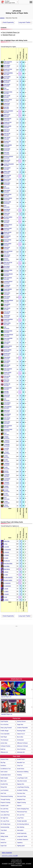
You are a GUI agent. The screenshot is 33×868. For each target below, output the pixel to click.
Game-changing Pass (23, 809)
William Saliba (7, 172)
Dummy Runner (21, 721)
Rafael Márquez (8, 119)
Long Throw (20, 818)
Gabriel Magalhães (8, 74)
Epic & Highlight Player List (11, 32)
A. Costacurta (7, 286)
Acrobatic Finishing (22, 790)
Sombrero (3, 766)
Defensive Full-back (22, 746)
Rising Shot (4, 787)
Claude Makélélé (8, 146)
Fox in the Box (5, 725)
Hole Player (4, 737)
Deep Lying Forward (6, 728)
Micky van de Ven (8, 263)
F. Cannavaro (7, 479)
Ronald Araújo (7, 81)
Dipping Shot (21, 784)
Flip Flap (3, 763)
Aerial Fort (3, 843)
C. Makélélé (7, 445)
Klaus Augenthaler (8, 339)
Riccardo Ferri (7, 142)
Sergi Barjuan (7, 210)
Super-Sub (4, 846)
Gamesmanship (5, 827)
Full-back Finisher (5, 746)
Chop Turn (20, 766)
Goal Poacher (4, 721)
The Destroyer (5, 740)
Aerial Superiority (8, 22)
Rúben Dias (7, 381)
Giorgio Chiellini (8, 244)
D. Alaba (6, 575)
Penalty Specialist (22, 821)
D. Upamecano (7, 586)
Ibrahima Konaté (8, 229)
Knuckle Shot (4, 784)
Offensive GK (4, 752)
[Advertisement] (17, 7)
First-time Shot (21, 793)
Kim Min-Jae (7, 561)
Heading (19, 775)
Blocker (3, 833)
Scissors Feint (4, 759)
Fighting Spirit (21, 846)
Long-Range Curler (22, 778)
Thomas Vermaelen (8, 111)
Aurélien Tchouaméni (9, 165)
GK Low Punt (21, 815)
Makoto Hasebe (8, 127)
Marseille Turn (21, 763)
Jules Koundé (7, 85)
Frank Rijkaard (7, 415)
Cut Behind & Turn (6, 769)
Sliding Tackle (4, 836)
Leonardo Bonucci (8, 282)
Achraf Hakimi (7, 77)
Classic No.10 (21, 734)
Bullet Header (4, 778)
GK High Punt (4, 818)
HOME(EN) (2, 18)
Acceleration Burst (6, 775)
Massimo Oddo (7, 202)
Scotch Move (21, 769)
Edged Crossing (21, 802)
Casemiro (6, 472)
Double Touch (21, 759)
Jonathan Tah (7, 385)
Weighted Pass (21, 799)
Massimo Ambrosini (8, 157)
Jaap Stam (6, 108)
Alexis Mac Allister (8, 563)
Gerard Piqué (7, 149)
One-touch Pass (21, 796)
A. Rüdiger (6, 555)
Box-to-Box (20, 737)
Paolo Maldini (7, 66)
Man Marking (21, 827)
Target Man (20, 725)
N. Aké (5, 597)
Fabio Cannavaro (8, 62)
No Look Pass (4, 809)
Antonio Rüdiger (8, 350)
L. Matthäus (7, 441)
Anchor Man (4, 743)
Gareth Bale (7, 221)
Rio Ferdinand (7, 237)
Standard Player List (9, 35)
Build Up (3, 749)
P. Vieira (6, 456)
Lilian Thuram (7, 138)
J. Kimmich (7, 483)
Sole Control (4, 772)
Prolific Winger (5, 731)
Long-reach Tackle (24, 22)
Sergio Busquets (8, 388)
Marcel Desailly (7, 180)
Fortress (3, 840)
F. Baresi (6, 506)
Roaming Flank (21, 731)
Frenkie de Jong (8, 123)
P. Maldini (7, 437)
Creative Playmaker (22, 728)
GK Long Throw (5, 821)
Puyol (6, 434)
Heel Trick (3, 793)
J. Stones (6, 572)
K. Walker (6, 600)
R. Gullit (6, 460)
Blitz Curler (4, 781)
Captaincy (20, 843)
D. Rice (6, 544)
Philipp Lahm (7, 214)
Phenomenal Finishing (7, 796)
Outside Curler (5, 806)
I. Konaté (6, 589)
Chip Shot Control (22, 781)
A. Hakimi (6, 591)
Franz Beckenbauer (8, 301)
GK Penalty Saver (5, 824)
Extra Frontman (21, 749)
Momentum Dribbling (23, 772)
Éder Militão (7, 566)
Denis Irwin (7, 153)
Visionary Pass (5, 812)
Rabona (19, 806)
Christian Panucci (8, 225)
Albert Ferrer (7, 130)
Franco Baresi (7, 168)
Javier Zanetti (7, 96)
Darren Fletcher (8, 240)
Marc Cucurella (7, 176)
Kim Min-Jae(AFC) (8, 577)
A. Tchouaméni (7, 549)
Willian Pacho (7, 115)
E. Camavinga (7, 583)
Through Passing (5, 799)
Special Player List (13, 689)
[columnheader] (10, 54)
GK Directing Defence (23, 824)
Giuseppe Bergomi (8, 275)
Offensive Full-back (22, 743)
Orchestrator (21, 740)
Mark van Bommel (8, 252)
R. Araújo (7, 491)
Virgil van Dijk (7, 134)
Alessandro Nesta (8, 93)
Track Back (4, 830)
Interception (20, 830)
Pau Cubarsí (7, 267)
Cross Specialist (5, 734)
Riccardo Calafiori (8, 218)
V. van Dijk (6, 449)
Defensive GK (21, 752)
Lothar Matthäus (8, 407)
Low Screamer (5, 790)
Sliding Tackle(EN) (7, 853)
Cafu (7, 187)
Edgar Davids (7, 161)
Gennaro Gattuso (8, 100)
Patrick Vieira (7, 184)
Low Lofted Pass (5, 815)
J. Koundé (6, 594)
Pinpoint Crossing (5, 802)
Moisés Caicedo (8, 233)
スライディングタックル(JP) (10, 856)
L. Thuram (7, 453)
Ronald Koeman (8, 195)
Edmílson (7, 259)
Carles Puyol (7, 104)
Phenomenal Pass (22, 812)
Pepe (6, 89)
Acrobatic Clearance (23, 840)
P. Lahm (7, 468)
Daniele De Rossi (8, 70)
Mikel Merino (7, 569)
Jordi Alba (6, 392)
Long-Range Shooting (23, 787)
